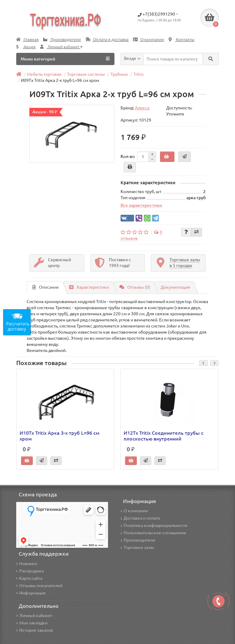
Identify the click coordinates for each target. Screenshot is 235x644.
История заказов (35, 630)
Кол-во (128, 156)
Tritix (138, 74)
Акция (26, 47)
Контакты (181, 40)
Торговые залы (137, 547)
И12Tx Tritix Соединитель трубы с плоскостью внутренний (164, 436)
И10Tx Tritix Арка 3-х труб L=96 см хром (60, 436)
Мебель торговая (44, 74)
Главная (27, 40)
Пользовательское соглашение (153, 533)
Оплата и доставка (107, 40)
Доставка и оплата (140, 518)
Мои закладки (32, 623)
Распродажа (30, 571)
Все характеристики (141, 205)
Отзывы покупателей (39, 586)
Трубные (119, 74)
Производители (62, 40)
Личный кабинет (34, 616)
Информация (31, 593)
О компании (149, 40)
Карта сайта (29, 578)
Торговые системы (86, 74)
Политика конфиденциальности (154, 525)
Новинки (27, 564)
